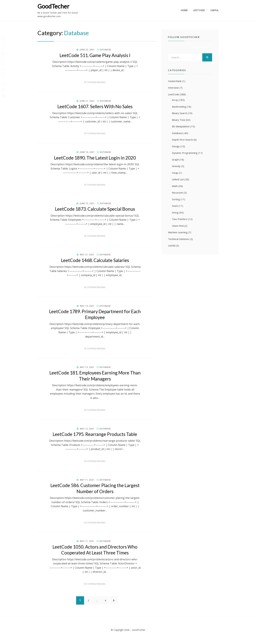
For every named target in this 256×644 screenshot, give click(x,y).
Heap (175, 173)
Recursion (177, 193)
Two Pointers (180, 219)
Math (175, 186)
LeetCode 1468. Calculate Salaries (95, 260)
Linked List (178, 179)
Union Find (178, 226)
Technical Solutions (179, 239)
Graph (175, 160)
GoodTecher (53, 6)
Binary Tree (179, 120)
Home (184, 10)
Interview (173, 88)
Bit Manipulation (181, 126)
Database (105, 50)
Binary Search (180, 113)
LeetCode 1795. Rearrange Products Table (95, 434)
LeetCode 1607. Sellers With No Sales (95, 106)
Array (175, 100)
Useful (215, 10)
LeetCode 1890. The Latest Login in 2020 (95, 158)
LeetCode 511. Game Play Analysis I (95, 55)
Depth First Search (182, 140)
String (175, 212)
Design (176, 146)
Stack (175, 206)
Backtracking (179, 107)
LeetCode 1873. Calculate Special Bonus (95, 209)
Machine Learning (178, 232)
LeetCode (199, 10)
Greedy (176, 166)
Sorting (176, 199)
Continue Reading (96, 82)
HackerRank (175, 81)
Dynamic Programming (185, 153)
